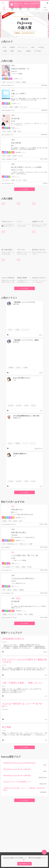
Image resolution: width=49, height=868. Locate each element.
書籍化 (5, 614)
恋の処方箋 (15, 118)
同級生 (29, 51)
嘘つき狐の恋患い (7, 250)
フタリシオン (21, 250)
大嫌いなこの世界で (19, 94)
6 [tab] (27, 37)
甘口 (20, 131)
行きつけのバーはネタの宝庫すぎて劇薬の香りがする (24, 661)
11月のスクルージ (7, 221)
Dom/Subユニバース (13, 544)
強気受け (18, 443)
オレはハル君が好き (8, 278)
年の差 (41, 47)
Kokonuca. (14, 71)
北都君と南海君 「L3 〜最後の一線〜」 (24, 278)
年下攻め (38, 51)
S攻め (9, 156)
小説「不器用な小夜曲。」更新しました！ (23, 683)
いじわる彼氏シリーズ (9, 567)
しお (15, 380)
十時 (12, 96)
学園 (5, 51)
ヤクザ (21, 156)
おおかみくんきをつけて (40, 278)
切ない (26, 180)
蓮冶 (3, 686)
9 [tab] (33, 37)
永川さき (5, 642)
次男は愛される (17, 509)
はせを (4, 665)
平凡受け (20, 614)
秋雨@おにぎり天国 (17, 170)
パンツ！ (20, 221)
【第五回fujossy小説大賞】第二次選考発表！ (17, 769)
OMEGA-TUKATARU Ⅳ (20, 69)
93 (12, 604)
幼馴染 (31, 614)
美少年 (11, 330)
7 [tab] (29, 37)
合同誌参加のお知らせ (13, 639)
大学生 (34, 405)
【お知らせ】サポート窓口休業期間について (17, 782)
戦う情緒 (7, 727)
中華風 (18, 330)
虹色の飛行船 (16, 143)
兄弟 (21, 521)
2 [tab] (19, 37)
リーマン (33, 443)
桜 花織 (13, 558)
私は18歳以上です (24, 864)
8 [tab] (31, 37)
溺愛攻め (22, 590)
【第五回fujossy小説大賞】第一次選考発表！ (17, 775)
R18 (5, 47)
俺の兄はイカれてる (39, 250)
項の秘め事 (15, 601)
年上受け (19, 405)
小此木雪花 (14, 535)
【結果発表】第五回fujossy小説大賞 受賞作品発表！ (20, 763)
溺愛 (12, 51)
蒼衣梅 (13, 121)
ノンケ (26, 443)
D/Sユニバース (24, 544)
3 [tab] (21, 37)
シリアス (5, 107)
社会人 (20, 51)
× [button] (39, 3)
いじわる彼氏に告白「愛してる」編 (24, 555)
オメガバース (23, 47)
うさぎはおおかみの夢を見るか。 (23, 578)
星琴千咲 (16, 304)
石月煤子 (14, 581)
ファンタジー (24, 107)
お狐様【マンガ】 (38, 221)
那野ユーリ (14, 512)
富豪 (11, 107)
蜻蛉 (12, 146)
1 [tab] (17, 37)
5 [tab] (25, 37)
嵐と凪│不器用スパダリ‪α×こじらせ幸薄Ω (26, 167)
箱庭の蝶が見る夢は (19, 532)
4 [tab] (23, 37)
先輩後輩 (11, 368)
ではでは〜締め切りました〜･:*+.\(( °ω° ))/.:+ (22, 705)
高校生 (5, 521)
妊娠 (13, 180)
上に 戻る (44, 852)
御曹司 (17, 107)
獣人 (34, 47)
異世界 (13, 47)
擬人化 (10, 590)
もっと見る (24, 189)
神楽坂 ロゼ (17, 418)
